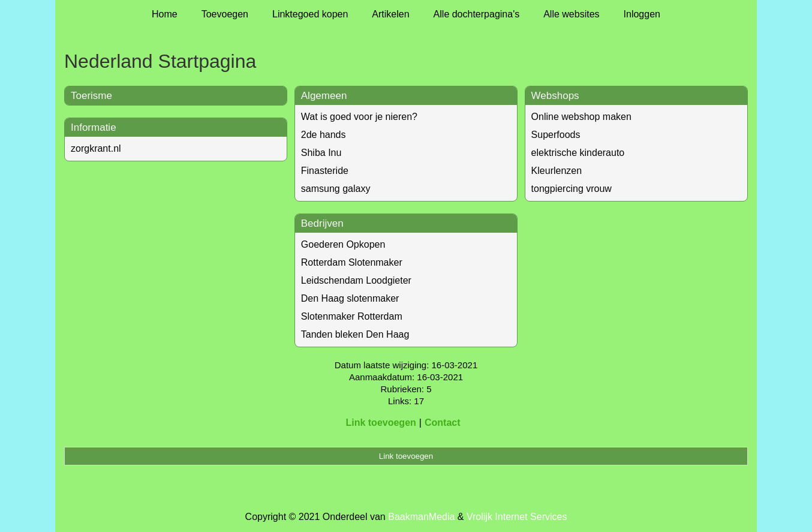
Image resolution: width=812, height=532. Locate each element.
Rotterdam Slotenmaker (352, 262)
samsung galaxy (336, 189)
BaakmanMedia (421, 517)
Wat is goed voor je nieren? (359, 117)
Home (165, 14)
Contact (443, 423)
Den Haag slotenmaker (350, 298)
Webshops (555, 96)
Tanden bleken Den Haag (355, 334)
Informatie (94, 127)
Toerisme (91, 96)
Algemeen (324, 96)
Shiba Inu (321, 153)
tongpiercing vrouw (572, 189)
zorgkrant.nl (96, 148)
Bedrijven (322, 223)
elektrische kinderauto (578, 153)
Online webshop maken (581, 117)
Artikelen (390, 14)
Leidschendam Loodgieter (356, 280)
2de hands (324, 135)
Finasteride (325, 171)
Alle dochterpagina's (477, 14)
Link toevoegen (381, 423)
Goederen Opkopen (343, 244)
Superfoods (556, 135)
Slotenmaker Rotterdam (352, 316)
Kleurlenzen (557, 171)
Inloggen (642, 14)
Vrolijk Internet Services (517, 517)
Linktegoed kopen (310, 14)
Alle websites (571, 14)
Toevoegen (225, 14)
